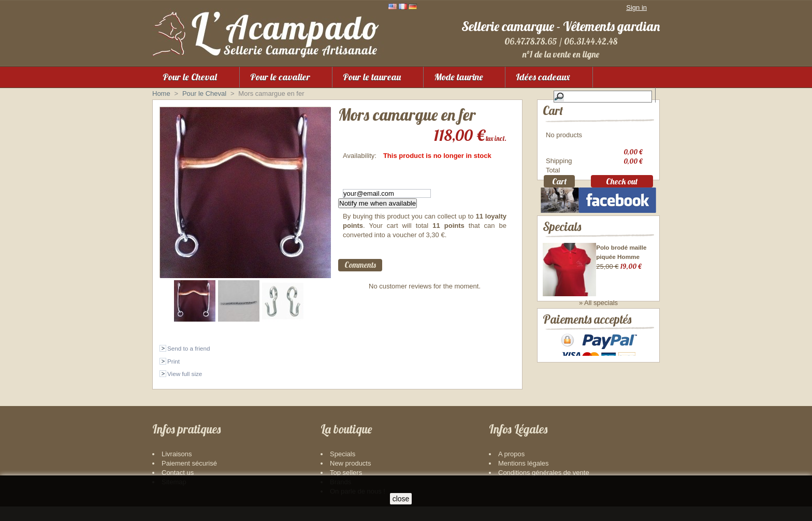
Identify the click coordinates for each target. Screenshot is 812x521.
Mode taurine (459, 77)
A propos (511, 468)
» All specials (598, 317)
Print (173, 361)
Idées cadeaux (543, 77)
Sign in (636, 8)
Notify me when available (378, 203)
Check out (622, 183)
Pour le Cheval (190, 77)
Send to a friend (189, 348)
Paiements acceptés (587, 347)
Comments (360, 265)
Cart (553, 111)
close (401, 499)
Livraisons (177, 468)
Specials (562, 241)
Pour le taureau (372, 77)
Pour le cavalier (280, 77)
